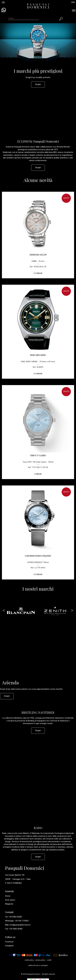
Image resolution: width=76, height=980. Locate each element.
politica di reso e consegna (38, 965)
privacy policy (40, 960)
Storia (8, 896)
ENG (73, 2)
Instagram (9, 946)
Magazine (9, 904)
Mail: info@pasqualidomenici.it (18, 925)
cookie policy (29, 960)
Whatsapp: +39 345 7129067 (17, 921)
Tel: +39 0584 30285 (14, 917)
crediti (49, 960)
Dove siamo (10, 900)
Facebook (9, 942)
